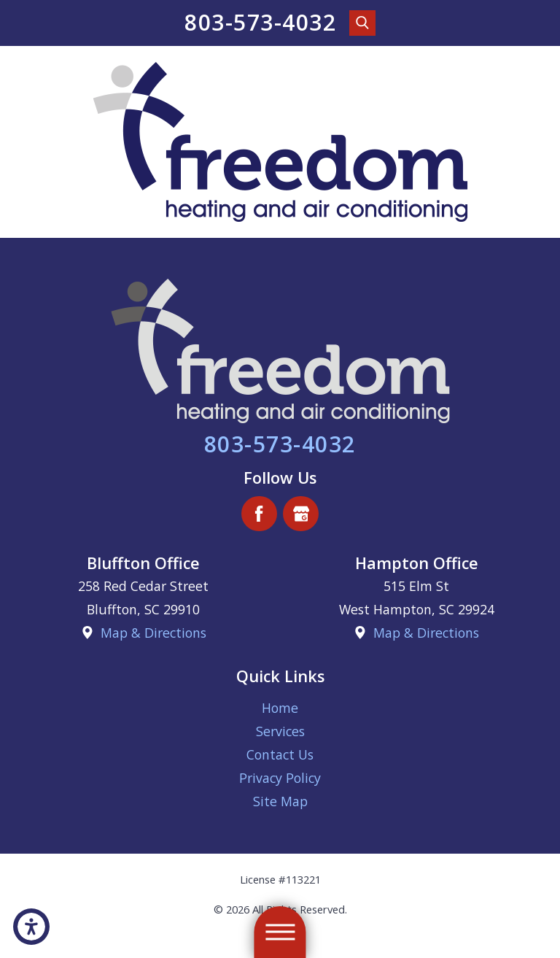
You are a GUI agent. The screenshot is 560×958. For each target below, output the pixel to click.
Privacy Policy (280, 778)
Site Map (280, 801)
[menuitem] (280, 708)
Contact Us (280, 754)
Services (280, 731)
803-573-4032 (260, 23)
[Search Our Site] (362, 23)
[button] (31, 927)
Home (280, 708)
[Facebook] (259, 514)
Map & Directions (153, 633)
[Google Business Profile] (301, 514)
